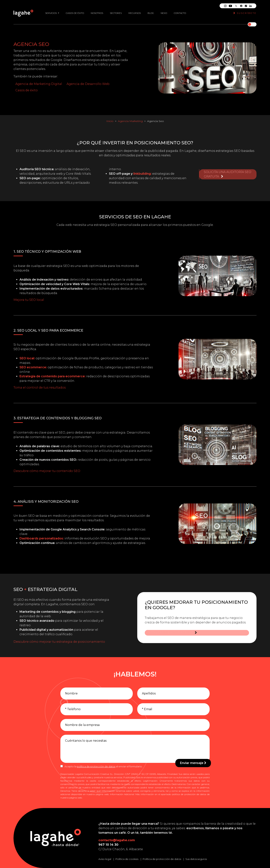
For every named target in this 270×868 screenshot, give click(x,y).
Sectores (116, 12)
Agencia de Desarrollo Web (88, 84)
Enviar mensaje (193, 763)
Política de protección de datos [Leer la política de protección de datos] (162, 859)
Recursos (135, 12)
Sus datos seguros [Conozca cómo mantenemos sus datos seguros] (196, 859)
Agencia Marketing (130, 121)
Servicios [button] (51, 12)
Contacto (180, 12)
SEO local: (27, 358)
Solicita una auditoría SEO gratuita (228, 171)
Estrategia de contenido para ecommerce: (52, 376)
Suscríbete (245, 12)
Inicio (110, 121)
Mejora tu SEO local (29, 300)
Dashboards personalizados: (42, 538)
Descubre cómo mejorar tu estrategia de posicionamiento (59, 642)
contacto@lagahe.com (117, 840)
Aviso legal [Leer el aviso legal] (105, 859)
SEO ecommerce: (33, 367)
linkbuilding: (142, 174)
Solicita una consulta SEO (170, 629)
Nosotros (97, 12)
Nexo (164, 12)
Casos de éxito (75, 12)
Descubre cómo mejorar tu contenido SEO (47, 471)
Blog (151, 12)
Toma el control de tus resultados (40, 388)
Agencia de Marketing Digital (39, 84)
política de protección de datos (96, 766)
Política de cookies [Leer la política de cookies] (127, 859)
